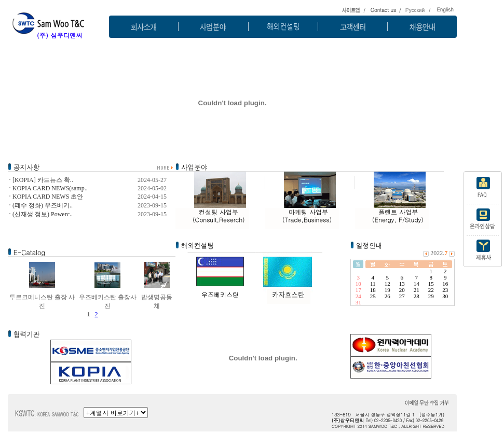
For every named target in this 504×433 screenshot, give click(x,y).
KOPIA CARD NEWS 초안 (48, 197)
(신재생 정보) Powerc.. (43, 214)
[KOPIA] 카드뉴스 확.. (43, 180)
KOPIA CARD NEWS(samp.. (50, 188)
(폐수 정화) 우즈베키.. (43, 205)
